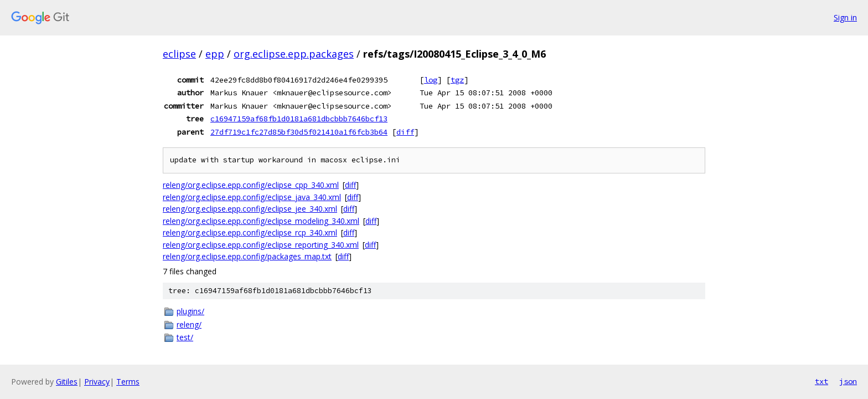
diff (405, 132)
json (848, 381)
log (431, 80)
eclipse (179, 54)
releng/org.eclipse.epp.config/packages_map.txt (247, 256)
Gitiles (67, 382)
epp (215, 54)
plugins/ (190, 311)
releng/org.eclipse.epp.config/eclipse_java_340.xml (252, 197)
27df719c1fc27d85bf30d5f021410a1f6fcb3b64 (299, 132)
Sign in (845, 17)
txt (821, 381)
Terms (128, 382)
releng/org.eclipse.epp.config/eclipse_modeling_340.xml (261, 221)
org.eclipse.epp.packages (294, 54)
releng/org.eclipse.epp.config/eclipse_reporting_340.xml (261, 245)
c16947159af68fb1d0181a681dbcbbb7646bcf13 (299, 119)
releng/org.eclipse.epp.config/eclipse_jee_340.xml (250, 209)
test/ (185, 337)
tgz (457, 80)
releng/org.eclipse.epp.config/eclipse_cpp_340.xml (251, 185)
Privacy (97, 382)
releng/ (189, 324)
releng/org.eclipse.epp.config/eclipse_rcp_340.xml (250, 232)
